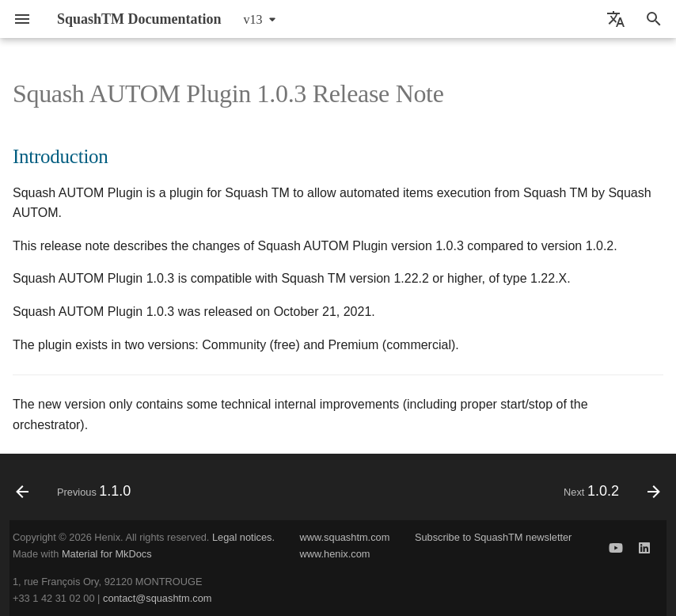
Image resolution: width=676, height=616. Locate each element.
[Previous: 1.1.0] (77, 492)
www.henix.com (335, 554)
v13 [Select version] (253, 19)
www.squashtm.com (345, 537)
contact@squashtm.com (157, 598)
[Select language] (616, 19)
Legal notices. (243, 537)
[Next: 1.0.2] (608, 492)
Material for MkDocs (107, 554)
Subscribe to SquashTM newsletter (493, 537)
